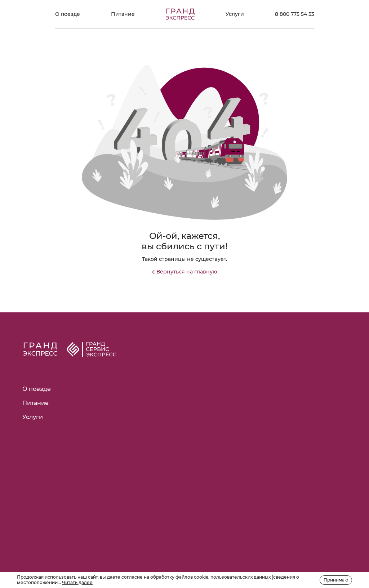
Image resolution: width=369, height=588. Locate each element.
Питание (123, 14)
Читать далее (77, 582)
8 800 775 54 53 (295, 14)
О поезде (68, 14)
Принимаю (336, 580)
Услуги (235, 14)
